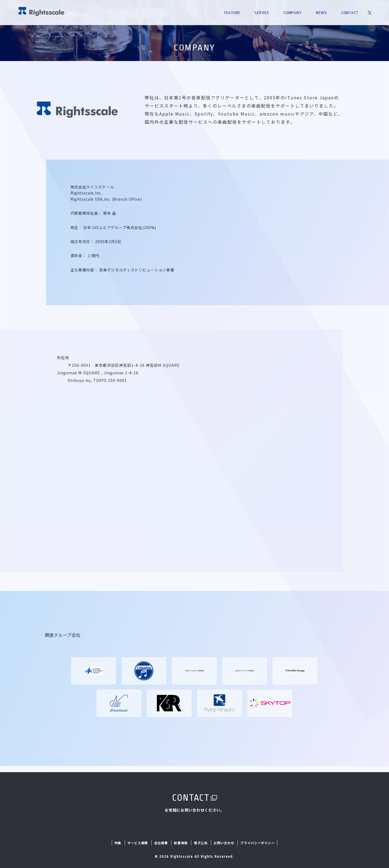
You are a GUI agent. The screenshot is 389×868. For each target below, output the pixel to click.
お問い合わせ (224, 843)
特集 (118, 843)
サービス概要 (138, 843)
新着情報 (181, 843)
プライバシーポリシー (257, 843)
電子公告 (201, 843)
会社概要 (161, 843)
